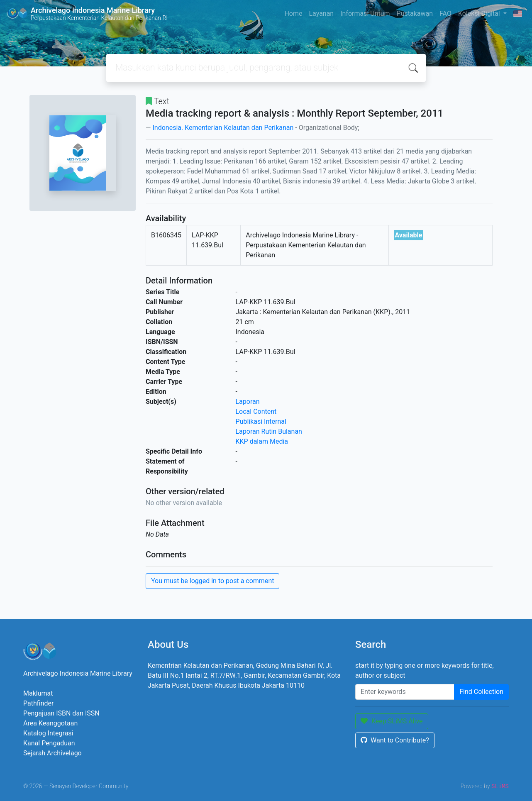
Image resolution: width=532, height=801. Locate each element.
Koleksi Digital (480, 13)
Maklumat (38, 693)
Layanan (321, 13)
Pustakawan (415, 13)
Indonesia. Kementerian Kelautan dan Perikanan (223, 128)
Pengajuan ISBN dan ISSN (61, 713)
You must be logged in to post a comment (212, 581)
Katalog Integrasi (48, 733)
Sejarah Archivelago (52, 753)
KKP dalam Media (262, 441)
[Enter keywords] (405, 692)
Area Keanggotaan (50, 723)
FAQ (445, 13)
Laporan (248, 402)
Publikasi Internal (261, 421)
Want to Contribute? (395, 740)
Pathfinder (38, 703)
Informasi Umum (365, 13)
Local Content (256, 411)
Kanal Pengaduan (49, 743)
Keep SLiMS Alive (392, 721)
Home (293, 13)
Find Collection (481, 692)
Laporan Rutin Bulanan (269, 431)
